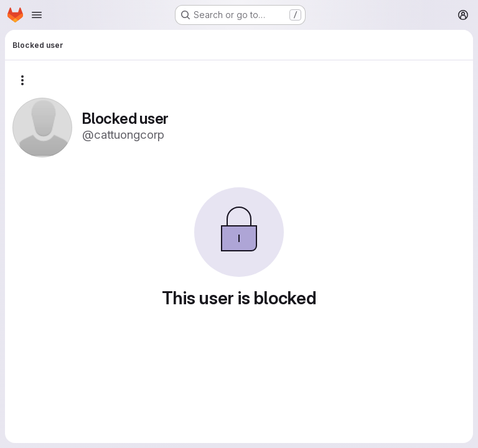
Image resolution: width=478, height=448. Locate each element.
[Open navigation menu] (37, 15)
